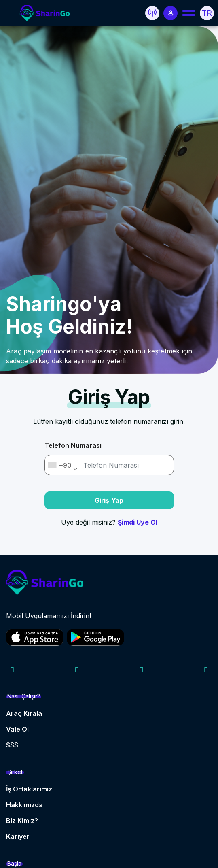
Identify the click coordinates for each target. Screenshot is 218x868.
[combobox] (63, 465)
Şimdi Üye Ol (138, 522)
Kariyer (18, 836)
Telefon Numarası (73, 445)
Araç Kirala (24, 713)
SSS (12, 745)
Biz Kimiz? (22, 821)
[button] (152, 13)
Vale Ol (17, 729)
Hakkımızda (24, 805)
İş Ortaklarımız (29, 789)
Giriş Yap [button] (109, 500)
